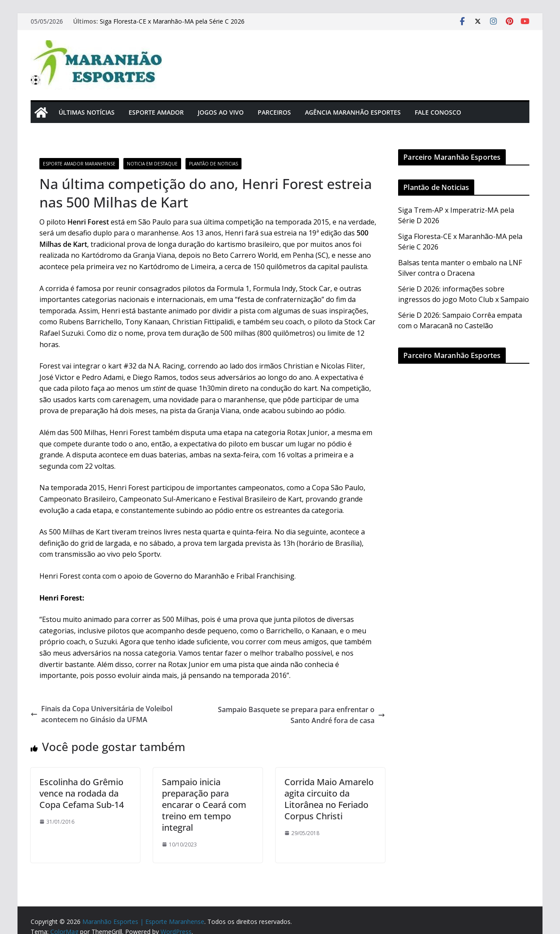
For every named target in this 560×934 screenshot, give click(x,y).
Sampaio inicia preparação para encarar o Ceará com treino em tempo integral (204, 805)
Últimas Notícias (87, 112)
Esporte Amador (156, 112)
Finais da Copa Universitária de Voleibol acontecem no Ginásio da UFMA (101, 714)
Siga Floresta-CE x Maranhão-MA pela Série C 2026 (172, 21)
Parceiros (274, 112)
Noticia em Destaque (152, 164)
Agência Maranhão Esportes (353, 112)
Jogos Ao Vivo (221, 112)
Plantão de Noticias (213, 164)
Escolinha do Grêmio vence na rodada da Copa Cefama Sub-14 (82, 793)
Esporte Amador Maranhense (79, 164)
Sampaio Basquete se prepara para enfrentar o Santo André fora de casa (301, 715)
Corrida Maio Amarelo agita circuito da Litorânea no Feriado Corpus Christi (329, 799)
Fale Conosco (438, 112)
